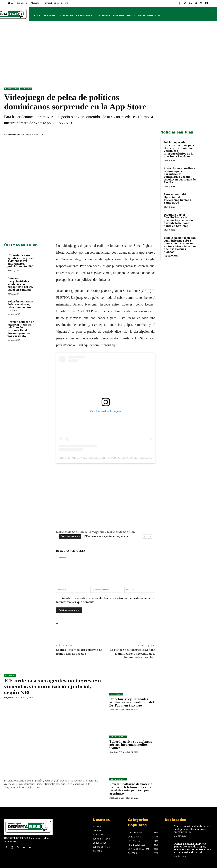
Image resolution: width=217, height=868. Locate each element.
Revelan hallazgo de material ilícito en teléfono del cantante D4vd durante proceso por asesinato (21, 329)
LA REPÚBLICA (116, 694)
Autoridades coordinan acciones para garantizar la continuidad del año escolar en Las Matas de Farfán (180, 176)
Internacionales (118, 737)
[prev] (145, 536)
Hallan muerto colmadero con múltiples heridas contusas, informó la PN (192, 829)
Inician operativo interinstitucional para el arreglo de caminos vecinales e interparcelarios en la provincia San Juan (179, 150)
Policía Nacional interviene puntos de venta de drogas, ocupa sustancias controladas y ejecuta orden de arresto (193, 848)
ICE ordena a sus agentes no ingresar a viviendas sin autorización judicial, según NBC (21, 261)
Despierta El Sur (16, 135)
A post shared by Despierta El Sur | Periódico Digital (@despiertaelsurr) (108, 458)
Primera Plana (12, 89)
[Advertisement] (108, 55)
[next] (150, 536)
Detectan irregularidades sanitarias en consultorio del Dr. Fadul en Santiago (20, 284)
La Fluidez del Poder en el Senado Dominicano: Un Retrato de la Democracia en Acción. (133, 654)
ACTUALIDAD (10, 675)
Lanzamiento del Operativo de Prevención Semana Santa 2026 (177, 199)
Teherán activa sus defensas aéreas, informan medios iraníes (20, 306)
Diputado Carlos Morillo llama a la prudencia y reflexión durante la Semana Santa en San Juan (178, 220)
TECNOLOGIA (26, 89)
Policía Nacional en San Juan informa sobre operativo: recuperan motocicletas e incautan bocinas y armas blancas (180, 245)
